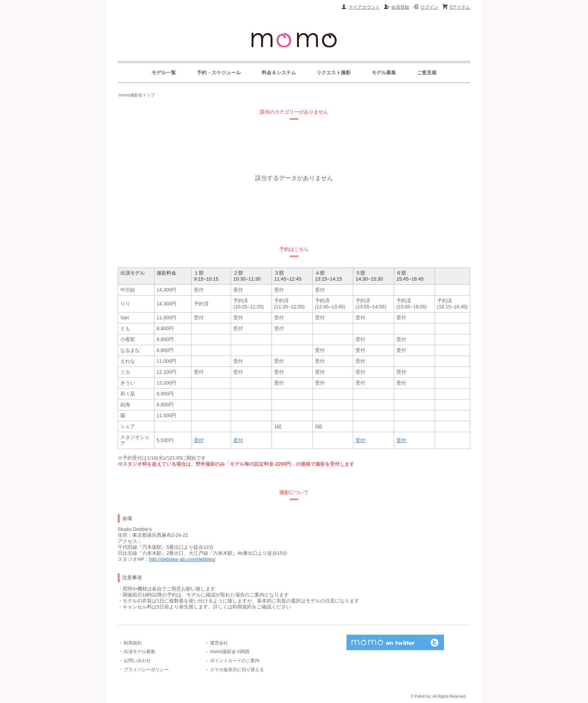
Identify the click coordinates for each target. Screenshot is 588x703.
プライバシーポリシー (146, 670)
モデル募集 (384, 73)
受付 (199, 440)
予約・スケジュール (219, 73)
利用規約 (133, 643)
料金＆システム (279, 73)
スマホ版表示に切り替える (237, 670)
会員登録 (400, 7)
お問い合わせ (137, 661)
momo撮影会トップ (137, 95)
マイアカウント (364, 7)
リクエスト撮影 (334, 73)
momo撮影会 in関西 (230, 652)
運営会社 (219, 643)
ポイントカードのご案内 (235, 661)
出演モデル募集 (139, 652)
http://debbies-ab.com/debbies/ (182, 559)
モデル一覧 (164, 73)
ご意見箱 (427, 73)
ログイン (429, 7)
